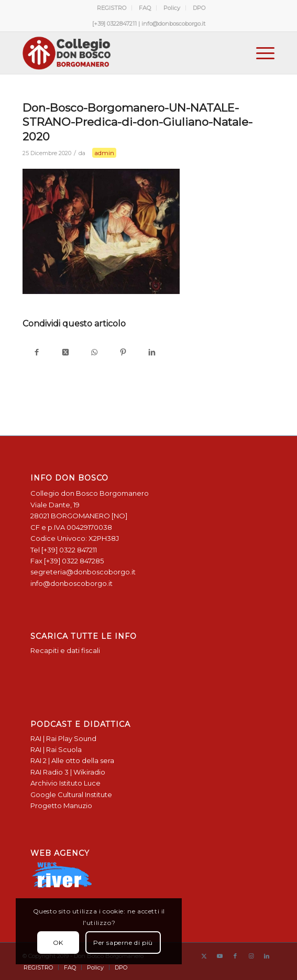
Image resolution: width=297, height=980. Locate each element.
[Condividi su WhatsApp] (95, 353)
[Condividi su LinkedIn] (152, 353)
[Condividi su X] (66, 353)
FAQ (145, 8)
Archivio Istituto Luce (65, 783)
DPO (199, 8)
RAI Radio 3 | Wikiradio (68, 772)
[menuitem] (112, 8)
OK (57, 943)
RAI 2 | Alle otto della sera (72, 760)
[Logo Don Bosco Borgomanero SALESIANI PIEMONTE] (124, 53)
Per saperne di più (122, 943)
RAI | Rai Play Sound (63, 738)
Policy (172, 8)
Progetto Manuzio (61, 805)
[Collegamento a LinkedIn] (267, 956)
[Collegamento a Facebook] (235, 956)
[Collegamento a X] (204, 956)
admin (104, 153)
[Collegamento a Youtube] (219, 956)
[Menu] (260, 53)
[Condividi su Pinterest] (123, 353)
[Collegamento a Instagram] (251, 956)
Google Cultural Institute (71, 794)
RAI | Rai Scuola (56, 749)
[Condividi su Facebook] (37, 353)
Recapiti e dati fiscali (65, 650)
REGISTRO (112, 8)
